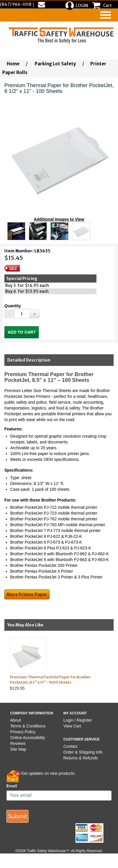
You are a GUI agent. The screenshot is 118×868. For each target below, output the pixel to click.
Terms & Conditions (28, 726)
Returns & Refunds (81, 758)
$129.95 (54, 664)
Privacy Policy (23, 732)
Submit (17, 816)
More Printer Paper (27, 594)
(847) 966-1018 (16, 4)
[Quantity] (22, 314)
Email (13, 786)
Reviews (18, 743)
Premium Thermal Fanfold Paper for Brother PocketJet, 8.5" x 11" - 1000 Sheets (50, 680)
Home (13, 64)
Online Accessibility (28, 738)
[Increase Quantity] (35, 314)
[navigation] (106, 15)
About (16, 720)
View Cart (72, 726)
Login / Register (78, 720)
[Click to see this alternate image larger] (16, 231)
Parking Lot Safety (55, 64)
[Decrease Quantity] (9, 314)
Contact (71, 746)
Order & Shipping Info (83, 752)
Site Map (18, 749)
